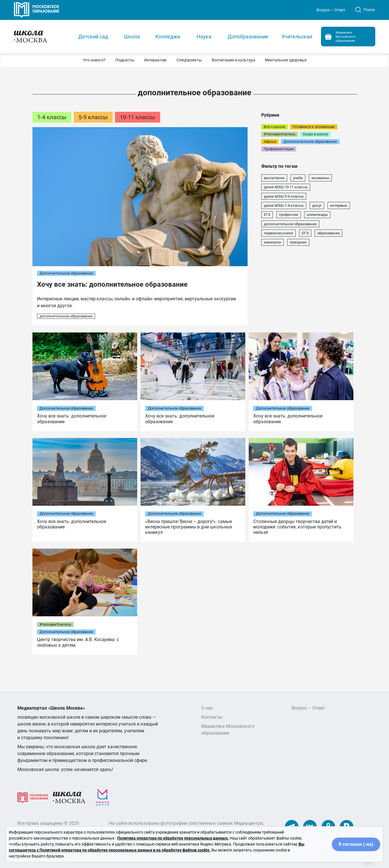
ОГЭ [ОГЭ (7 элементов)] (305, 233)
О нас (207, 708)
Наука (204, 37)
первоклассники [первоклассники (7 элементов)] (278, 233)
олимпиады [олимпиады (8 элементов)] (317, 215)
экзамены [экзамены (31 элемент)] (320, 178)
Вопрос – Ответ (331, 10)
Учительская (297, 37)
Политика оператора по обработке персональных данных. (173, 838)
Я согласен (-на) (356, 844)
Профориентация (279, 149)
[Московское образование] (33, 797)
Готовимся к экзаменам (314, 127)
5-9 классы (93, 117)
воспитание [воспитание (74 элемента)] (274, 178)
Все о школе (274, 127)
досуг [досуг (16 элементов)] (317, 205)
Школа (132, 37)
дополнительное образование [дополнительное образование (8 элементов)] (290, 224)
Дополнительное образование (66, 273)
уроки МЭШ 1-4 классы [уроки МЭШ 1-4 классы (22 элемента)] (284, 205)
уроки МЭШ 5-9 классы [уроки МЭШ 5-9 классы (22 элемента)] (284, 196)
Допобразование (248, 37)
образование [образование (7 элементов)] (329, 233)
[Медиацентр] (102, 797)
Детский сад (93, 37)
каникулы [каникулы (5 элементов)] (272, 242)
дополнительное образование (66, 316)
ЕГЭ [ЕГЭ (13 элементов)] (267, 215)
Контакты (212, 717)
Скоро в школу (315, 134)
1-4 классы (52, 117)
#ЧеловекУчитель (280, 134)
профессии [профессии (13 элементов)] (289, 215)
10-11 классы (138, 117)
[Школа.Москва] (69, 797)
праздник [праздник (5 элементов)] (298, 242)
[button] (94, 60)
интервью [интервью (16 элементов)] (339, 205)
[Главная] (41, 36)
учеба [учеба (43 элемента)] (298, 178)
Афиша (270, 141)
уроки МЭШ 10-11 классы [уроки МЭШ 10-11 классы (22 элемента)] (286, 187)
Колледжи (168, 37)
